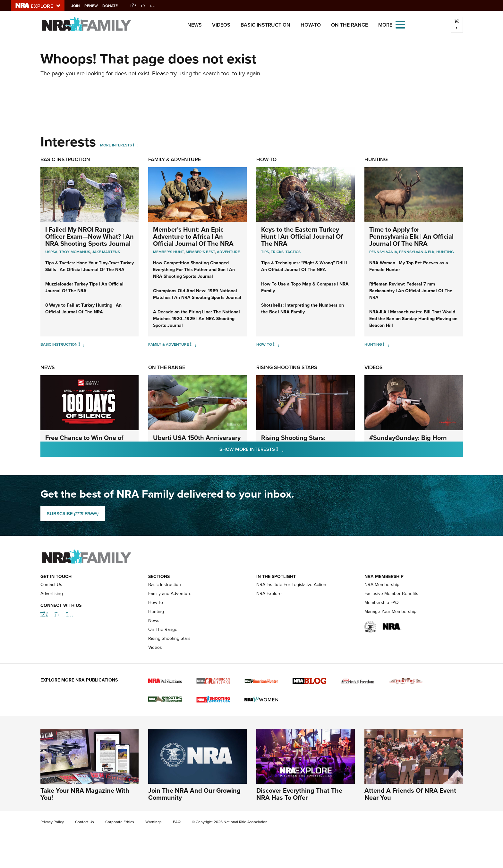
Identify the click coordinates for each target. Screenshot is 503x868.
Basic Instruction (265, 25)
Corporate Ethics (120, 822)
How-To (311, 25)
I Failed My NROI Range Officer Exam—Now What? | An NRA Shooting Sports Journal (90, 236)
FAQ (177, 822)
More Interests (116, 145)
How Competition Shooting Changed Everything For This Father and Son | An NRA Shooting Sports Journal (194, 270)
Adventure (228, 252)
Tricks (277, 252)
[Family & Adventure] (193, 344)
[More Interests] (136, 145)
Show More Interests (286, 449)
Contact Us (51, 585)
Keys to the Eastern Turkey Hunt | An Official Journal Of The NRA (302, 236)
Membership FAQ (382, 603)
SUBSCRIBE (73, 514)
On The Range (350, 25)
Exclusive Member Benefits (391, 594)
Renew (96, 6)
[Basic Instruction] (82, 344)
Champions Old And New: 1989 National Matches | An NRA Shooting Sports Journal (197, 294)
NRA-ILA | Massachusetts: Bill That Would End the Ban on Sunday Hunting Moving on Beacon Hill (413, 319)
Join (80, 6)
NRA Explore (269, 594)
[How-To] (276, 344)
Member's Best (200, 252)
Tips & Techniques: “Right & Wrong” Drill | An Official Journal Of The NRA (304, 266)
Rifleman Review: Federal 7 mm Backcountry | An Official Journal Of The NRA (411, 291)
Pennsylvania (383, 252)
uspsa (51, 252)
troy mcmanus (75, 252)
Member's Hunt (168, 252)
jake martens (106, 252)
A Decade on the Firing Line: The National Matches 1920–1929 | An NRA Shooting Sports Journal (196, 319)
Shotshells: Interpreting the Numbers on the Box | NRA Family (303, 309)
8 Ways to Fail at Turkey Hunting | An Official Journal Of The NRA (83, 309)
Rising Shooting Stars (287, 367)
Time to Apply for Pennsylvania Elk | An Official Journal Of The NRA (411, 236)
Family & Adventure (175, 159)
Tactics (293, 252)
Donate (115, 6)
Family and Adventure (170, 594)
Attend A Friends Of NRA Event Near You (410, 794)
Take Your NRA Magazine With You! (85, 794)
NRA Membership (382, 585)
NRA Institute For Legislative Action (291, 585)
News (195, 25)
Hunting (376, 159)
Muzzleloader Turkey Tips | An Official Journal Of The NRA (84, 287)
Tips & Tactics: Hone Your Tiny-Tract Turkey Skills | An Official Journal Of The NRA (90, 266)
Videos (221, 25)
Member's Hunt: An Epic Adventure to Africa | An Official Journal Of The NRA (193, 236)
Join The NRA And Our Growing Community (194, 794)
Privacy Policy (52, 822)
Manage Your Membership (390, 612)
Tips (265, 252)
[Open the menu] (400, 24)
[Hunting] (386, 344)
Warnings (153, 822)
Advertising (52, 594)
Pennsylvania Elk (417, 252)
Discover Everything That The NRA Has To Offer (299, 794)
